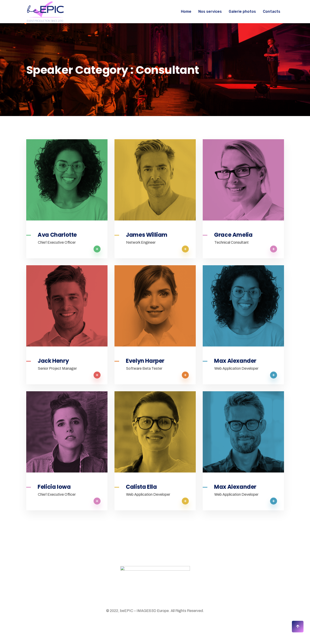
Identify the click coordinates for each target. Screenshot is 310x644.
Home (186, 11)
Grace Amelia (233, 235)
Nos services (210, 11)
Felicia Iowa (54, 487)
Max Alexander (235, 361)
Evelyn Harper (145, 361)
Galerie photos (242, 11)
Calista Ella (141, 487)
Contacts (272, 11)
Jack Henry (53, 361)
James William (147, 235)
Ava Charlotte (57, 235)
